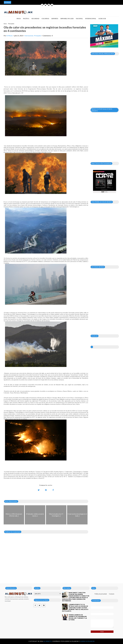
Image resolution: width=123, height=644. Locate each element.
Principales (11, 24)
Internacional (91, 19)
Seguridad (35, 19)
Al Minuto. (48, 641)
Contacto (112, 594)
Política (26, 19)
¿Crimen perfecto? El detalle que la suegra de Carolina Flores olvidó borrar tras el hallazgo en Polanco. (75, 608)
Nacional (79, 19)
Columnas (45, 19)
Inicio (19, 19)
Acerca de (102, 19)
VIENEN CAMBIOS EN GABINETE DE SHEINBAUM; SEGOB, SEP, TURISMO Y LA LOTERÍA (78, 617)
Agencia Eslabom (87, 641)
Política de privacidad (101, 594)
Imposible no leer (67, 19)
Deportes (55, 19)
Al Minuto (10, 36)
